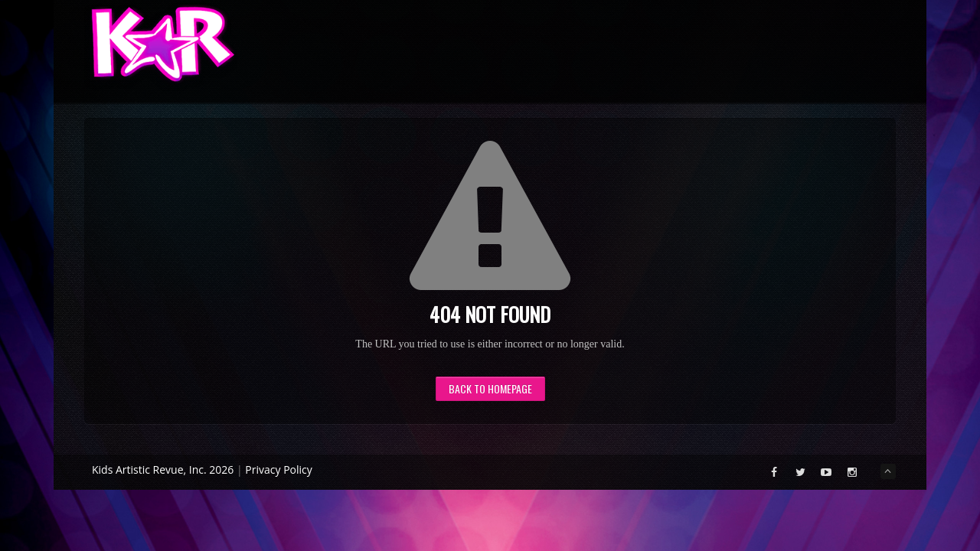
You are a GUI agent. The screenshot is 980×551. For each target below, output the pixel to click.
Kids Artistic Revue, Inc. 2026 (163, 469)
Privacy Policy (278, 469)
